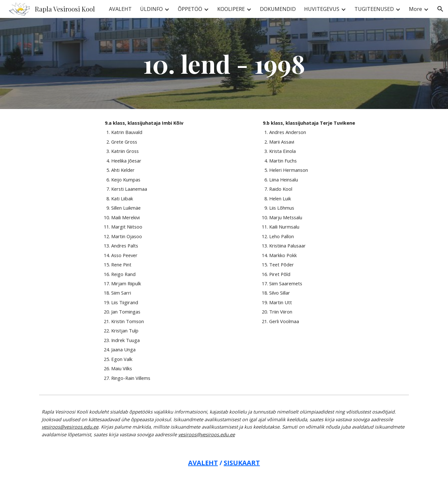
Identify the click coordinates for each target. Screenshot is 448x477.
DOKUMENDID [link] (278, 9)
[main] (224, 63)
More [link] (415, 9)
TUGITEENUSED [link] (374, 9)
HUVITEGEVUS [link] (322, 9)
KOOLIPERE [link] (231, 9)
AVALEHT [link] (120, 9)
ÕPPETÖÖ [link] (190, 9)
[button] (440, 9)
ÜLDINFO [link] (151, 9)
